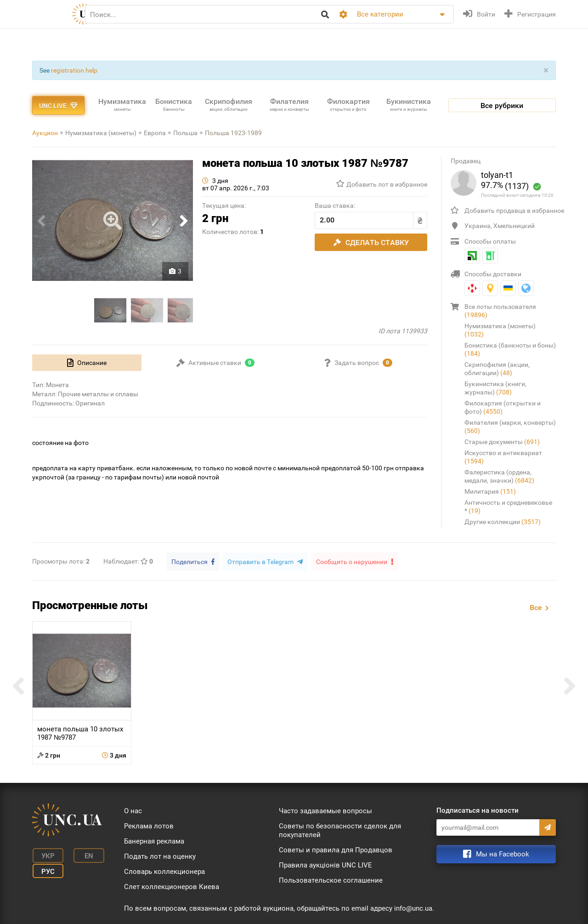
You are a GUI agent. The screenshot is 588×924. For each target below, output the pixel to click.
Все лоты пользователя (500, 311)
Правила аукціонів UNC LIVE (325, 865)
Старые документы (502, 442)
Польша (185, 133)
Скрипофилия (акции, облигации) (497, 369)
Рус (46, 869)
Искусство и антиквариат (503, 457)
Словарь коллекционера (164, 871)
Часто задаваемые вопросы (325, 810)
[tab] (87, 363)
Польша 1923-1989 (233, 133)
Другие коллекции (503, 522)
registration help (74, 70)
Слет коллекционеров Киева (172, 886)
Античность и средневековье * (508, 507)
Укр (46, 855)
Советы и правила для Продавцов (336, 850)
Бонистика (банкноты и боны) (510, 349)
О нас (133, 810)
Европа (155, 133)
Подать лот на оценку (160, 856)
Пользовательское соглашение (331, 880)
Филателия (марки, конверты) (510, 427)
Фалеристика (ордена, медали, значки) (499, 476)
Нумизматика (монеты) (101, 133)
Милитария (490, 491)
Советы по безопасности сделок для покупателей (340, 830)
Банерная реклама (154, 841)
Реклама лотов (149, 826)
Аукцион (45, 133)
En (84, 855)
